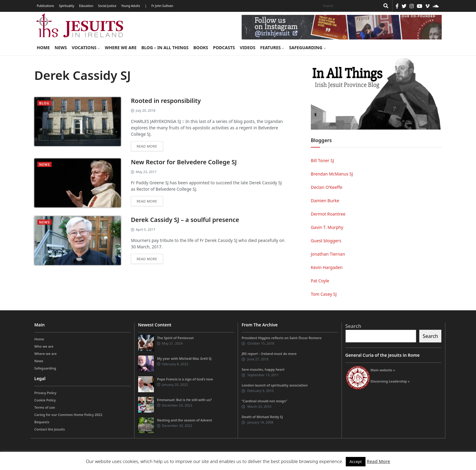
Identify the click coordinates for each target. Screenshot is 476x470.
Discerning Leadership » (390, 381)
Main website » (383, 370)
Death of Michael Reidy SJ (262, 417)
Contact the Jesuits (50, 429)
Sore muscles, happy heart (263, 369)
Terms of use (45, 407)
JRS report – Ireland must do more (269, 354)
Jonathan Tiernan (328, 254)
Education (86, 6)
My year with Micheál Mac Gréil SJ (184, 358)
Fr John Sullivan (162, 6)
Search (353, 326)
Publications (45, 6)
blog (44, 103)
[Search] (350, 6)
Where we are (121, 48)
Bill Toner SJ (322, 160)
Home (43, 48)
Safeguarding (307, 48)
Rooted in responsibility (166, 101)
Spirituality (66, 6)
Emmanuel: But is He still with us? (184, 400)
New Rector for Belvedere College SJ (184, 162)
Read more (147, 146)
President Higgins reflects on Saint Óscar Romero (282, 338)
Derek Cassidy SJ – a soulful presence (185, 220)
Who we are (44, 346)
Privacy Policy (45, 393)
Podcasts (224, 48)
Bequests (42, 422)
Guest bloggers (326, 241)
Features (272, 48)
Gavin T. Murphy (327, 227)
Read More (378, 461)
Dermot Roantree (328, 214)
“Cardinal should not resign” (264, 401)
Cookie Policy (45, 400)
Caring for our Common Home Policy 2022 (68, 415)
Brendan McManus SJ (332, 174)
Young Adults (131, 6)
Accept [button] (356, 461)
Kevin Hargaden (327, 267)
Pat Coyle (320, 281)
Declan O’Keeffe (327, 187)
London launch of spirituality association (275, 385)
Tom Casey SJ (324, 294)
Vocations (86, 48)
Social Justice (107, 6)
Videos (248, 48)
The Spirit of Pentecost (175, 338)
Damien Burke (325, 201)
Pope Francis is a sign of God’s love (185, 379)
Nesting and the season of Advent (184, 420)
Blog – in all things (165, 48)
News (61, 48)
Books (201, 48)
